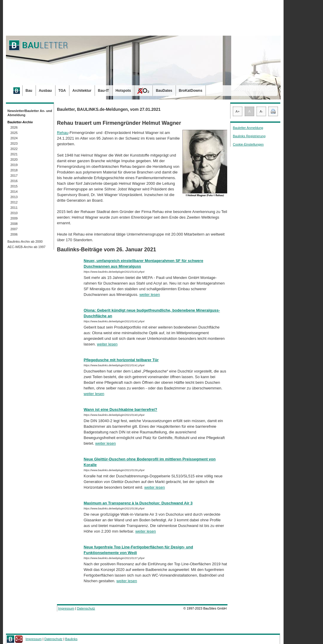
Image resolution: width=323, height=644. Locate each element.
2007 (14, 229)
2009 (14, 218)
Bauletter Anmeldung (248, 128)
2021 (14, 154)
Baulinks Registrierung (249, 136)
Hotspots (123, 91)
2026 (14, 127)
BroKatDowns (191, 91)
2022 (14, 149)
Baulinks (71, 639)
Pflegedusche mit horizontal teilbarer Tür (121, 360)
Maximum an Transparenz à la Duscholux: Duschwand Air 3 (138, 503)
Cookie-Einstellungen (248, 144)
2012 (14, 202)
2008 (14, 224)
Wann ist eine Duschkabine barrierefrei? (120, 409)
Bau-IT (103, 91)
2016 (14, 181)
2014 (14, 192)
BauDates (164, 91)
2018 (14, 170)
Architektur (82, 91)
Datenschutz (86, 608)
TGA (62, 91)
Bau (29, 91)
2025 (14, 133)
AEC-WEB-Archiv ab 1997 (26, 247)
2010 (14, 213)
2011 (14, 208)
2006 (14, 234)
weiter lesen (150, 295)
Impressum (66, 608)
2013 (14, 197)
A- (261, 111)
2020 (14, 160)
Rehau (63, 133)
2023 (14, 143)
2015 (14, 186)
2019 (14, 165)
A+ (238, 111)
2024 (14, 138)
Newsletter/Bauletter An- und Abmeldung (30, 113)
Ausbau (45, 91)
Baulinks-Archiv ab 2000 (25, 241)
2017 (14, 176)
